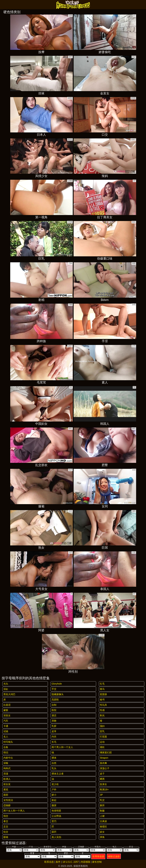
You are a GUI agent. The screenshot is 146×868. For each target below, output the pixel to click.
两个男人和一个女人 (62, 747)
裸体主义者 (58, 774)
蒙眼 (6, 710)
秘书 (102, 700)
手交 (54, 689)
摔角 (102, 837)
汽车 (6, 721)
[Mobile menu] (3, 5)
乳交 (102, 800)
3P (101, 795)
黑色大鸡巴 (9, 694)
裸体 (54, 758)
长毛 (54, 742)
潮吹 (102, 747)
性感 (102, 710)
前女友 (7, 784)
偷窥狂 (103, 827)
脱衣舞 (103, 763)
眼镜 (6, 837)
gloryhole (57, 684)
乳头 (54, 768)
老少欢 (55, 784)
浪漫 (6, 774)
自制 (54, 705)
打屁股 (103, 737)
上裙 (102, 816)
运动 (102, 742)
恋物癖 (7, 805)
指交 (6, 816)
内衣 (54, 737)
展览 (6, 789)
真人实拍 (56, 837)
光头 (6, 684)
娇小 (54, 795)
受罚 (54, 821)
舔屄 (54, 832)
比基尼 (7, 705)
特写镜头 (8, 742)
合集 (6, 747)
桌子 (102, 774)
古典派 (103, 821)
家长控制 (97, 862)
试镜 (6, 731)
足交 (6, 827)
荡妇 (102, 726)
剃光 (102, 715)
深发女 (7, 715)
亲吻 (54, 721)
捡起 (54, 800)
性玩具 (103, 705)
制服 (102, 811)
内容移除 (86, 862)
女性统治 (8, 800)
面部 (6, 795)
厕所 (102, 805)
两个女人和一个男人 (14, 811)
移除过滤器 (114, 856)
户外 (54, 789)
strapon (104, 758)
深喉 (6, 763)
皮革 (54, 731)
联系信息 (49, 862)
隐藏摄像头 (58, 694)
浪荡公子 (105, 768)
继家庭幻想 (106, 752)
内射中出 (8, 758)
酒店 (54, 715)
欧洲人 (7, 779)
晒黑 (102, 779)
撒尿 (54, 805)
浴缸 (6, 689)
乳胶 (54, 726)
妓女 (102, 832)
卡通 (6, 726)
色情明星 (56, 811)
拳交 (6, 821)
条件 (58, 862)
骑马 (102, 689)
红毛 (102, 684)
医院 (54, 710)
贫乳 (102, 731)
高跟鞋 (55, 700)
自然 (54, 763)
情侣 (6, 752)
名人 (6, 737)
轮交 (6, 832)
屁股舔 (103, 694)
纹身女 (103, 784)
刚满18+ (104, 789)
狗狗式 (7, 768)
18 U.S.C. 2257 (71, 862)
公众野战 (56, 816)
